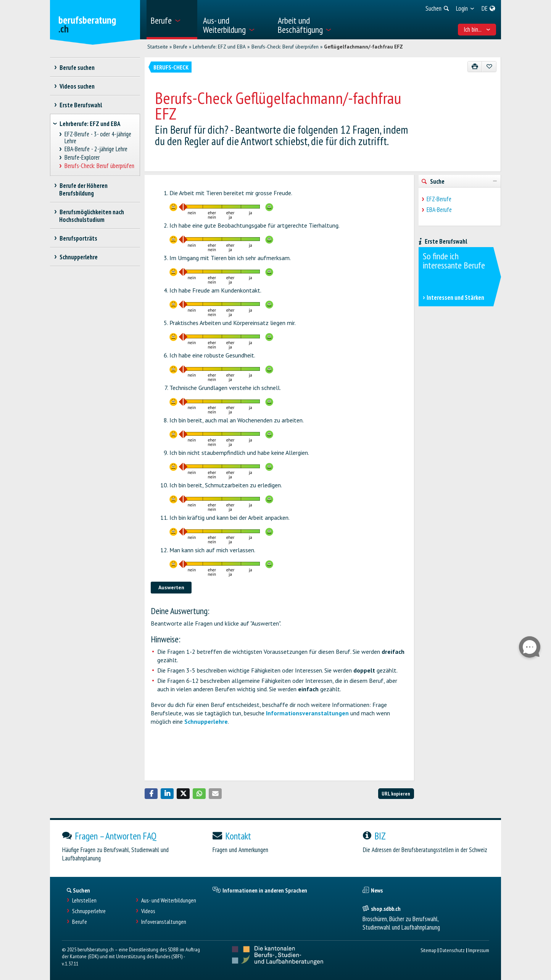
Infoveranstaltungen (164, 922)
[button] (151, 794)
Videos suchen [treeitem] (77, 86)
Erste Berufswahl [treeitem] (81, 105)
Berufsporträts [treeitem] (78, 238)
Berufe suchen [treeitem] (77, 68)
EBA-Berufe (439, 210)
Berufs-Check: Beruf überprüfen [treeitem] (100, 166)
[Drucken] (475, 67)
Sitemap (428, 950)
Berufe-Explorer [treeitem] (82, 158)
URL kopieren (396, 793)
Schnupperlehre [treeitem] (78, 257)
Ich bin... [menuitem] (477, 29)
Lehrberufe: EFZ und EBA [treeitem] (90, 124)
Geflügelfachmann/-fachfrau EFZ (363, 47)
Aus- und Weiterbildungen (169, 900)
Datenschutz (452, 950)
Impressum (479, 950)
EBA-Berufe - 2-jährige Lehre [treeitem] (96, 149)
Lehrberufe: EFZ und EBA (219, 47)
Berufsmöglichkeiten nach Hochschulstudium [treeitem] (92, 216)
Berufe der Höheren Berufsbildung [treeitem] (83, 189)
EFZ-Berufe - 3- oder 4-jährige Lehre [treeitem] (98, 138)
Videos (148, 911)
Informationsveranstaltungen (307, 713)
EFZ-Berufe (439, 199)
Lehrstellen (84, 900)
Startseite (158, 47)
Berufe (180, 47)
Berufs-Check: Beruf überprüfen (285, 47)
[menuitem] (172, 20)
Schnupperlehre (206, 721)
